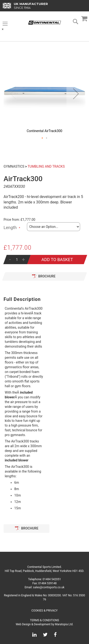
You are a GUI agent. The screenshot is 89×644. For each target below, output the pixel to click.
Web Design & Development (33, 624)
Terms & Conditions (44, 620)
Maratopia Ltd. (64, 624)
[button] (76, 94)
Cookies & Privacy (44, 611)
